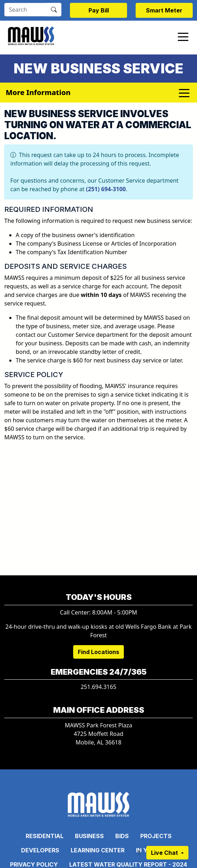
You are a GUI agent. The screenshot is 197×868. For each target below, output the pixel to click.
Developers (40, 850)
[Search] (26, 10)
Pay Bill (99, 10)
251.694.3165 (98, 687)
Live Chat (165, 853)
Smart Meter (164, 10)
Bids (122, 836)
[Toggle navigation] (183, 36)
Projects (156, 836)
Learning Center (98, 850)
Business (89, 836)
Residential (45, 836)
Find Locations (98, 652)
